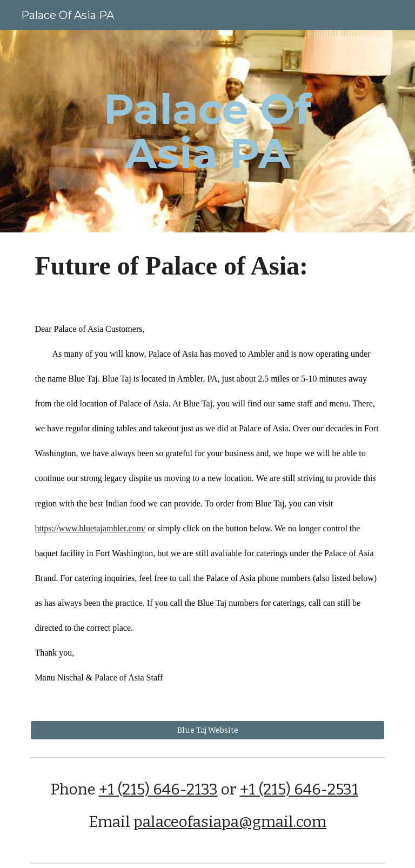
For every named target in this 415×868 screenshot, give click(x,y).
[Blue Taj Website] (207, 730)
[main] (207, 131)
